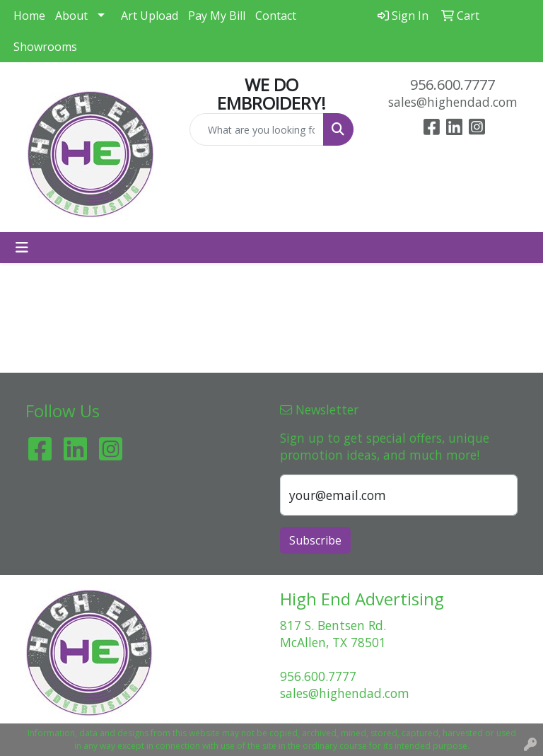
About (71, 16)
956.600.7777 (452, 85)
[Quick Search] (257, 129)
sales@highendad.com (453, 102)
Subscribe (315, 540)
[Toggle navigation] (22, 248)
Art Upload (150, 16)
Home (29, 16)
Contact (276, 16)
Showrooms (45, 47)
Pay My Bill (217, 16)
